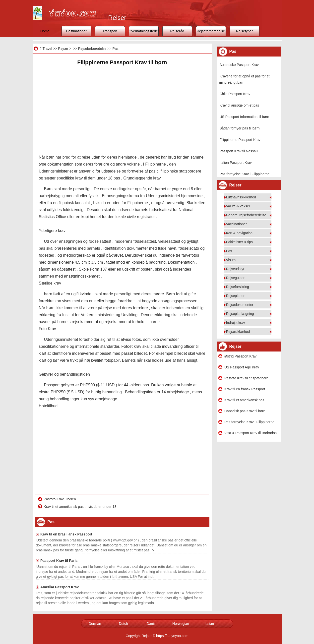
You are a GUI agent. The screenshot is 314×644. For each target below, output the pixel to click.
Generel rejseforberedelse (246, 215)
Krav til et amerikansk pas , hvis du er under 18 (81, 507)
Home (45, 31)
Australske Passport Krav (239, 65)
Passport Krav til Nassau (239, 151)
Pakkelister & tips (239, 242)
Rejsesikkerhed (238, 332)
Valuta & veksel (238, 206)
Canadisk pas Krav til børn (245, 411)
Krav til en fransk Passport (245, 389)
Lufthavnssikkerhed (241, 197)
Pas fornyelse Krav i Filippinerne (245, 174)
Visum (231, 260)
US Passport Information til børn (244, 117)
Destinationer (76, 31)
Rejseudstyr (235, 269)
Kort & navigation (239, 233)
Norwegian (181, 624)
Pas (116, 49)
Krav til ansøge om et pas (239, 105)
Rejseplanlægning (240, 314)
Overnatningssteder (144, 31)
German (95, 624)
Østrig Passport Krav (240, 356)
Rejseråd (177, 31)
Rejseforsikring (238, 287)
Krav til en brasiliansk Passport (66, 534)
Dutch (123, 624)
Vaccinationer (237, 224)
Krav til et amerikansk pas (244, 400)
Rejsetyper (244, 31)
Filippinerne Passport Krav (240, 140)
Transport (110, 31)
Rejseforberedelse (211, 31)
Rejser (63, 49)
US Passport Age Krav (242, 367)
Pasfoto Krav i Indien (60, 499)
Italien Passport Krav (236, 163)
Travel (47, 49)
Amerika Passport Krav (60, 587)
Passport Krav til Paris (59, 561)
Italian (209, 624)
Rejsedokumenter (240, 305)
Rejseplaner (235, 296)
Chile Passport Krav (235, 94)
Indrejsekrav (236, 323)
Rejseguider (235, 278)
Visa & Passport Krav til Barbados (251, 433)
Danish (152, 624)
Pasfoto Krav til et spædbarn (246, 378)
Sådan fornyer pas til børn (240, 128)
